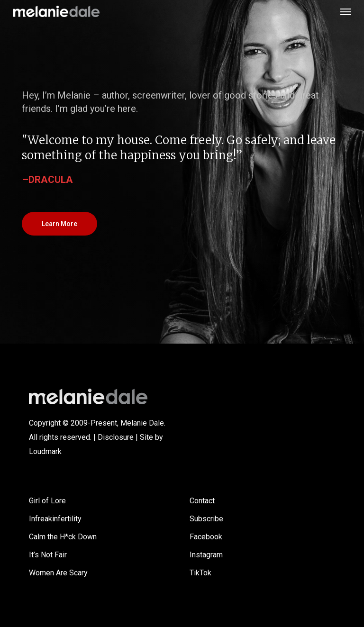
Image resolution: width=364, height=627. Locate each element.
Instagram (206, 555)
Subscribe (206, 519)
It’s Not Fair (48, 555)
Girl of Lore (47, 501)
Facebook (206, 537)
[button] (346, 11)
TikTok (200, 573)
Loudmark (45, 451)
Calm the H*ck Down (63, 537)
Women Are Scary (58, 573)
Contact (202, 501)
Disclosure (116, 437)
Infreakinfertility (55, 519)
